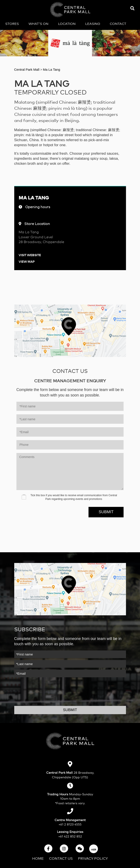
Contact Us (61, 858)
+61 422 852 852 (70, 836)
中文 (66, 32)
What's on (38, 23)
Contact (118, 23)
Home (38, 858)
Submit (106, 512)
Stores (12, 23)
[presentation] (43, 510)
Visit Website (30, 255)
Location (67, 23)
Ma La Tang (51, 69)
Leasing (93, 23)
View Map (27, 261)
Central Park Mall (27, 69)
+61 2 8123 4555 (70, 824)
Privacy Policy (93, 858)
